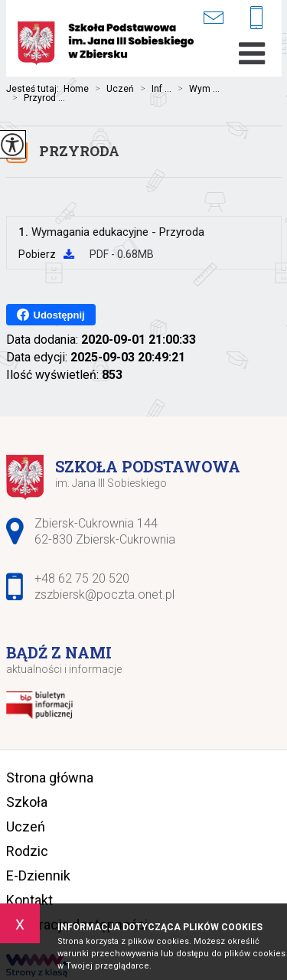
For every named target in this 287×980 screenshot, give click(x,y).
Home (76, 89)
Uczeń (111, 89)
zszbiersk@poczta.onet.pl (213, 17)
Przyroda (79, 151)
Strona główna (50, 777)
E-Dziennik (38, 875)
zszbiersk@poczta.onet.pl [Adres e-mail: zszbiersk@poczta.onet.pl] (104, 595)
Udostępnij (51, 315)
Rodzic (27, 851)
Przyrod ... (36, 98)
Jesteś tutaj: (35, 89)
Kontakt (29, 900)
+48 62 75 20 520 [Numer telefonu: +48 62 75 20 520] (82, 578)
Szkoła (27, 802)
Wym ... (196, 89)
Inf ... (153, 89)
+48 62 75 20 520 (256, 19)
